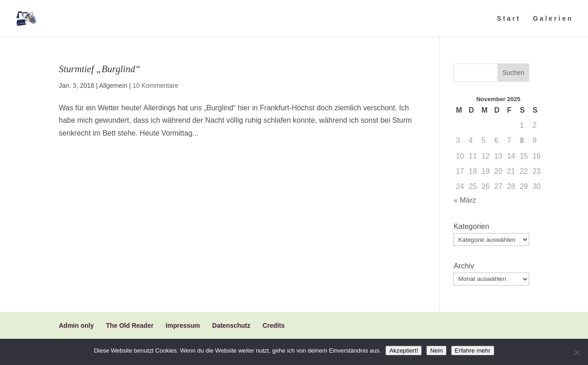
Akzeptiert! (404, 351)
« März (465, 200)
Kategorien (471, 226)
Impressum (183, 325)
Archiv (464, 266)
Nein (436, 351)
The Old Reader (130, 325)
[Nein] (577, 352)
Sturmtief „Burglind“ (100, 69)
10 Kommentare (156, 86)
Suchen (513, 73)
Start (509, 19)
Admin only (76, 325)
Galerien (553, 19)
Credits (273, 325)
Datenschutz (231, 325)
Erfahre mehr (473, 351)
